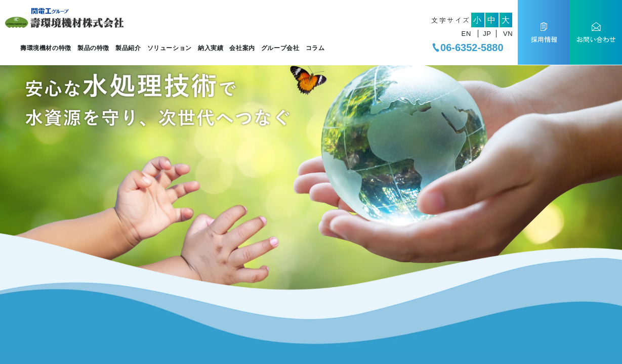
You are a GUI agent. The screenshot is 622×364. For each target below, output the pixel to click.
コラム (315, 48)
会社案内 (242, 48)
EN (466, 34)
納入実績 (211, 48)
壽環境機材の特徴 (46, 48)
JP (487, 34)
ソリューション (170, 48)
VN (508, 34)
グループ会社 (280, 48)
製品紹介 (128, 48)
